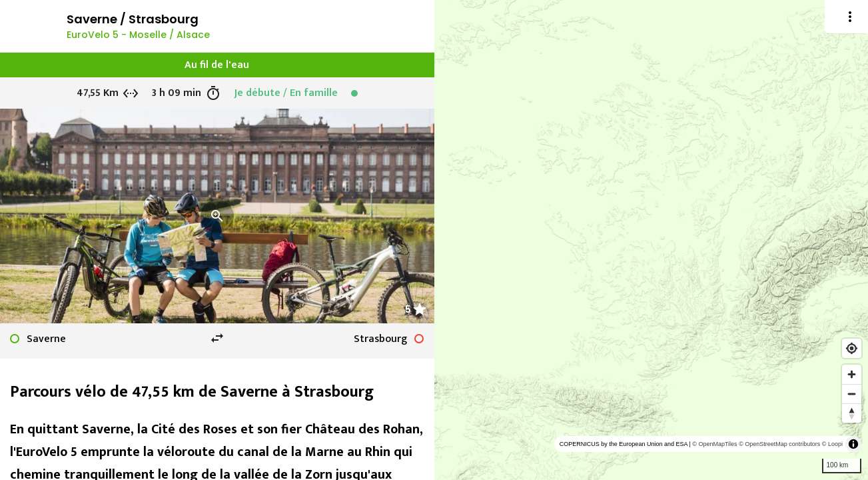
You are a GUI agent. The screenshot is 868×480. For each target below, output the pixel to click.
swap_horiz (217, 338)
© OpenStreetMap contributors (779, 444)
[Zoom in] (852, 374)
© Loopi (832, 444)
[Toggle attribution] (853, 444)
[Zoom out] (852, 394)
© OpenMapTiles (714, 444)
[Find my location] (852, 348)
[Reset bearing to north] (852, 413)
